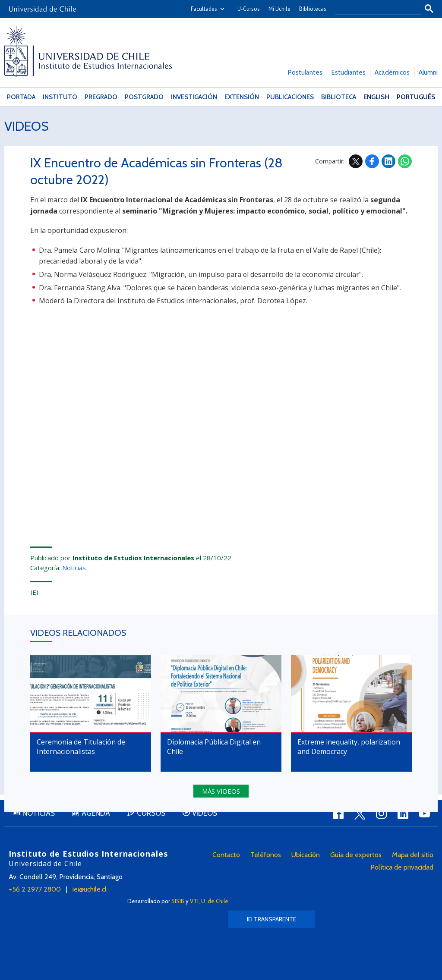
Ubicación (306, 855)
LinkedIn (388, 161)
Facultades (204, 9)
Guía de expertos (356, 855)
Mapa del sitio (413, 855)
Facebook (372, 161)
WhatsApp (405, 161)
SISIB (178, 901)
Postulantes (305, 72)
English (376, 97)
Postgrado (144, 97)
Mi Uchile (279, 9)
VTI (194, 901)
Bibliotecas (313, 9)
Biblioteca (339, 97)
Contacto (226, 855)
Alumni (428, 72)
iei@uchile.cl (90, 889)
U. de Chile (215, 901)
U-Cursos (249, 9)
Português (416, 97)
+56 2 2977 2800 (35, 889)
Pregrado (101, 97)
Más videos (221, 791)
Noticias (74, 568)
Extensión (242, 97)
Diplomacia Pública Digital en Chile (214, 747)
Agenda (96, 813)
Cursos (151, 813)
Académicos (392, 72)
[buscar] (373, 9)
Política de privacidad (402, 867)
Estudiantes (349, 72)
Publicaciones (290, 97)
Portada (21, 97)
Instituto (60, 97)
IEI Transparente (272, 919)
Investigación (194, 97)
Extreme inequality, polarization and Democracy (349, 747)
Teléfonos (266, 855)
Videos (27, 126)
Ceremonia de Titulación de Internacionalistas (81, 747)
